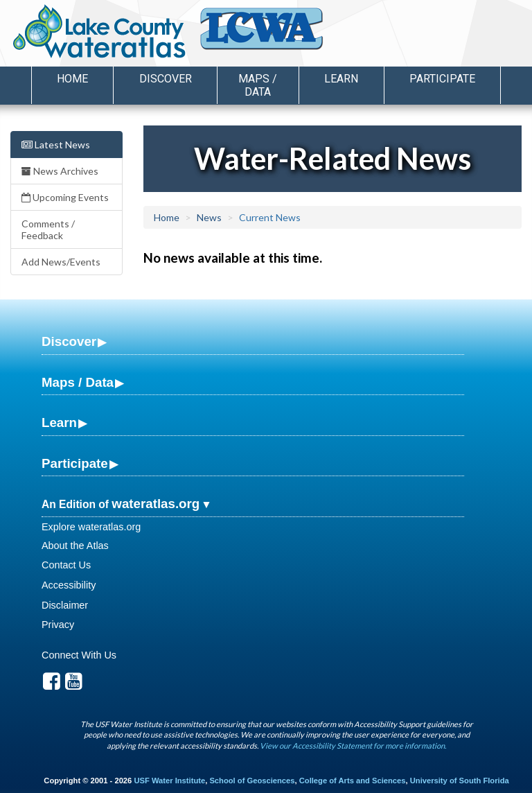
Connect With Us (79, 655)
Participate (75, 463)
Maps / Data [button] (258, 85)
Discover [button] (166, 79)
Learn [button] (341, 79)
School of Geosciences (252, 781)
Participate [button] (442, 79)
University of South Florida (460, 781)
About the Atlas (75, 546)
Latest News (56, 145)
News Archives (60, 171)
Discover (69, 341)
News (209, 217)
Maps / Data (78, 382)
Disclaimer (65, 605)
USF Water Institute (169, 781)
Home (72, 79)
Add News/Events (61, 262)
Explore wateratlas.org (91, 527)
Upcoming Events (65, 197)
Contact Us (66, 565)
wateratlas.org (156, 504)
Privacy (58, 625)
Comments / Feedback (48, 229)
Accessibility (69, 585)
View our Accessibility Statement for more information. (353, 746)
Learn (59, 422)
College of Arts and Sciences (353, 781)
